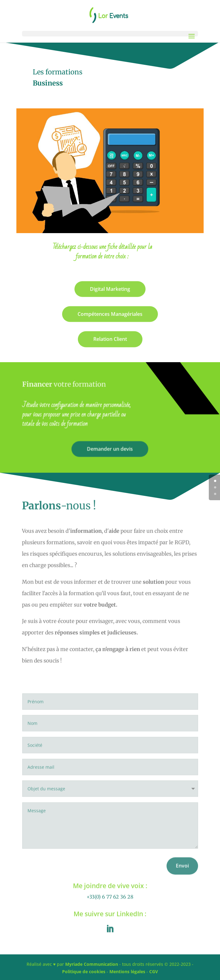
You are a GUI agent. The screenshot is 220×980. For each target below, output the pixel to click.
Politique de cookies (84, 972)
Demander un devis (110, 449)
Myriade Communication (92, 964)
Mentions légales (127, 972)
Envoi (182, 875)
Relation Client (110, 341)
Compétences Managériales (110, 316)
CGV (154, 972)
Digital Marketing (110, 291)
